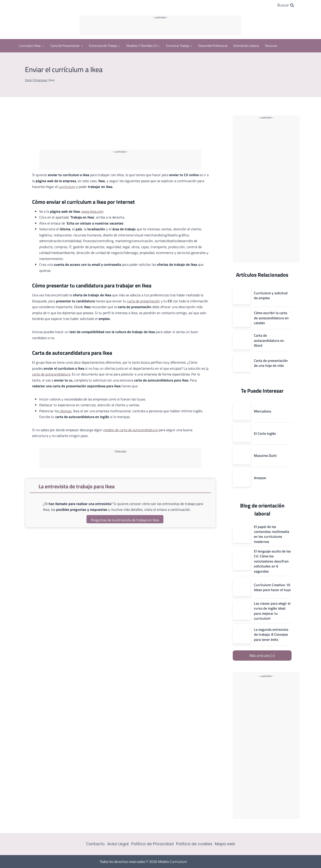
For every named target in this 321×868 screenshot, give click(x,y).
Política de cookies (194, 844)
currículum (67, 187)
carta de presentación (143, 301)
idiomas (65, 411)
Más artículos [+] (262, 656)
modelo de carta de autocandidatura (130, 430)
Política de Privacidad (152, 844)
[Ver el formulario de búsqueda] (286, 5)
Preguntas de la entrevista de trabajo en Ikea (125, 520)
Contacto (95, 844)
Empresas (40, 80)
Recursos (271, 46)
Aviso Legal (118, 844)
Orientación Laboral (246, 46)
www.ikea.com (92, 211)
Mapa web (225, 844)
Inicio (28, 80)
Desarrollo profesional (213, 46)
